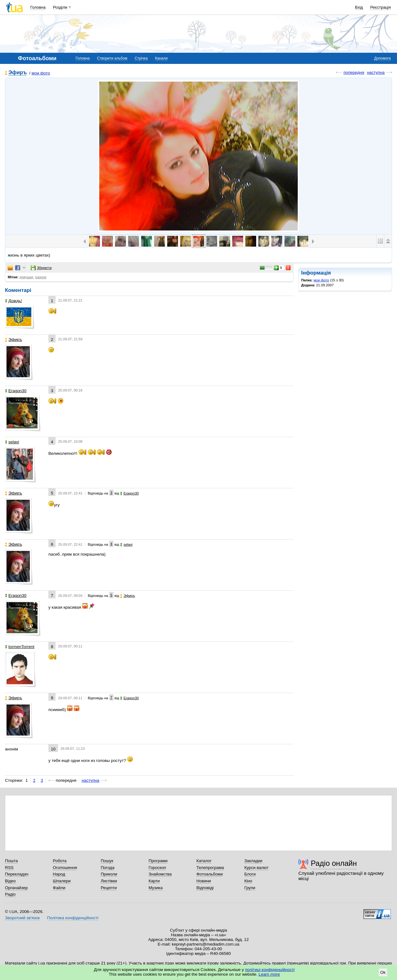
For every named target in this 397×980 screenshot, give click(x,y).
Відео (10, 881)
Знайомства (160, 874)
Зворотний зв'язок (22, 918)
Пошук (107, 861)
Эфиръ (18, 73)
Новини (204, 881)
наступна (376, 72)
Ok (383, 972)
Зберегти (41, 268)
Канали (161, 58)
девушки (27, 277)
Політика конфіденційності (73, 918)
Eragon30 (16, 391)
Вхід (359, 7)
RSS (9, 868)
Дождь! (13, 301)
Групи (250, 888)
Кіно (248, 881)
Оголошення (65, 868)
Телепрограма (210, 868)
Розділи (60, 7)
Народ (59, 874)
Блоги (250, 874)
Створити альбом (112, 58)
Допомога (382, 58)
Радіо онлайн (334, 863)
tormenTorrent (20, 647)
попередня (354, 72)
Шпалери (62, 881)
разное (41, 277)
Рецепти (109, 888)
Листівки (109, 881)
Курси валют (256, 868)
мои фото (41, 73)
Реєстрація (381, 7)
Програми (158, 861)
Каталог (204, 861)
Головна (38, 7)
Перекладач (17, 874)
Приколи (109, 874)
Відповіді (205, 888)
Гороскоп (157, 868)
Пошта (11, 861)
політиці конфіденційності (270, 970)
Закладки (253, 861)
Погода (108, 868)
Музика (156, 888)
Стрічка (141, 58)
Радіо (10, 894)
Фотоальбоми (210, 874)
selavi (12, 442)
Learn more (269, 974)
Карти (154, 881)
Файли (59, 888)
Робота (60, 861)
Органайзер (16, 888)
